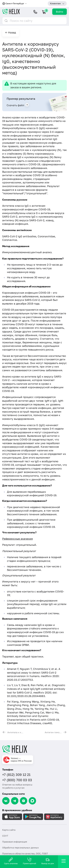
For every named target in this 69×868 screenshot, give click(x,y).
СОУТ (5, 836)
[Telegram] (15, 801)
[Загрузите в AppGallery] (54, 817)
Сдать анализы (11, 861)
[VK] (6, 801)
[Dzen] (24, 801)
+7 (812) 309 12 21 (16, 775)
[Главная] (34, 749)
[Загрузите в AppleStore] (12, 817)
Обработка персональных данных (21, 848)
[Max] (32, 801)
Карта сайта (9, 830)
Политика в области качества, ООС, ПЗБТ (25, 854)
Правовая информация (15, 842)
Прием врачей (29, 861)
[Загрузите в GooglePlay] (33, 817)
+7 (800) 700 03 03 (17, 780)
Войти (60, 12)
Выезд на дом (48, 861)
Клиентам (55, 3)
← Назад (11, 32)
